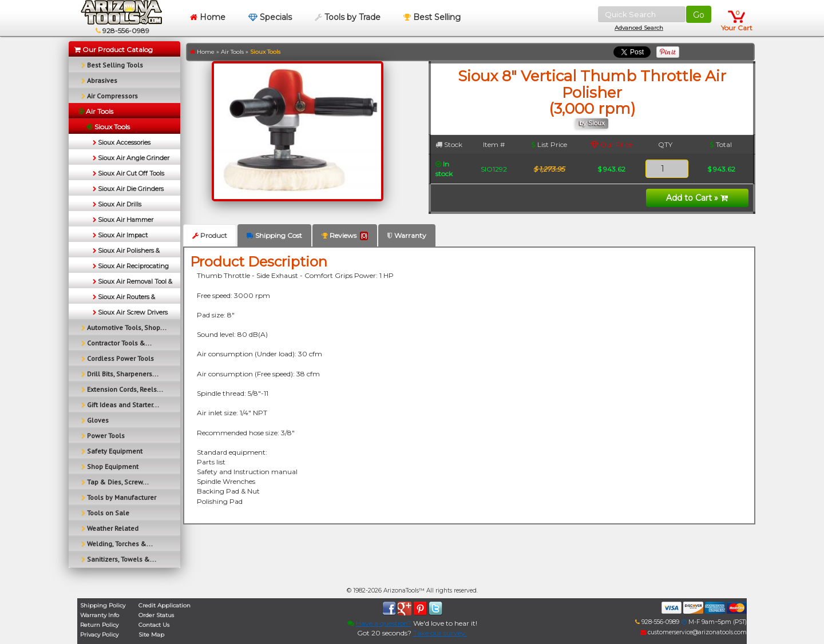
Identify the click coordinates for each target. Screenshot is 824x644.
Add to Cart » (697, 198)
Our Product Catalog (114, 49)
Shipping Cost (274, 235)
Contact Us (154, 625)
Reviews (345, 236)
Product (210, 235)
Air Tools (232, 52)
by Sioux (592, 123)
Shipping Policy (103, 605)
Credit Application (165, 605)
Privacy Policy (99, 635)
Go (699, 15)
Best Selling (432, 17)
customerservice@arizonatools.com (694, 632)
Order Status (156, 615)
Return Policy (99, 625)
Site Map (151, 635)
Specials (270, 17)
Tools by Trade (348, 17)
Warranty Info (100, 615)
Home (208, 17)
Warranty (407, 235)
